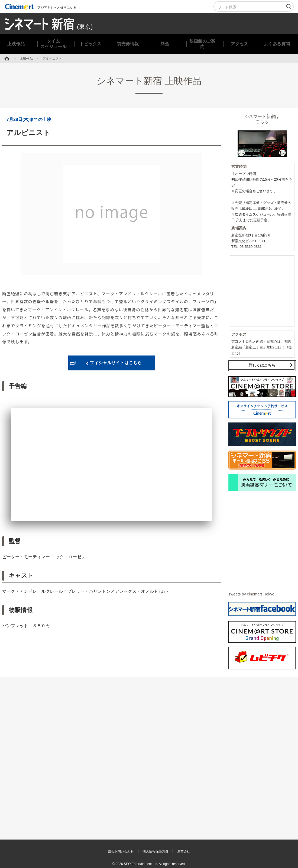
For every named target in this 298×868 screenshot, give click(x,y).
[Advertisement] (149, 748)
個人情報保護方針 (157, 848)
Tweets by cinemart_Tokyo (254, 590)
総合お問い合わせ (115, 848)
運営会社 (190, 848)
